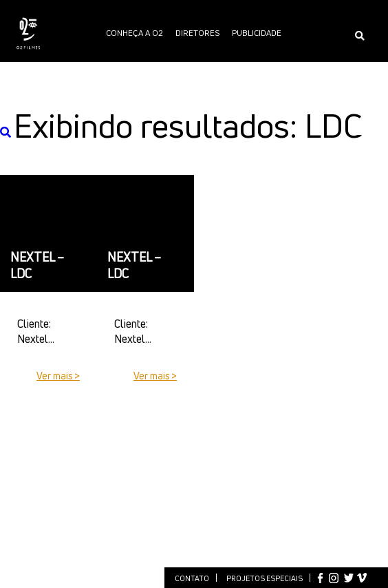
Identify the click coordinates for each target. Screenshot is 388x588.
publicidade (257, 33)
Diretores (197, 33)
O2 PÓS (244, 69)
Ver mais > (58, 376)
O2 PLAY (287, 69)
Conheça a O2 (134, 33)
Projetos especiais (265, 578)
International (194, 104)
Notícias (186, 69)
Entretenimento (121, 69)
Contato (192, 578)
